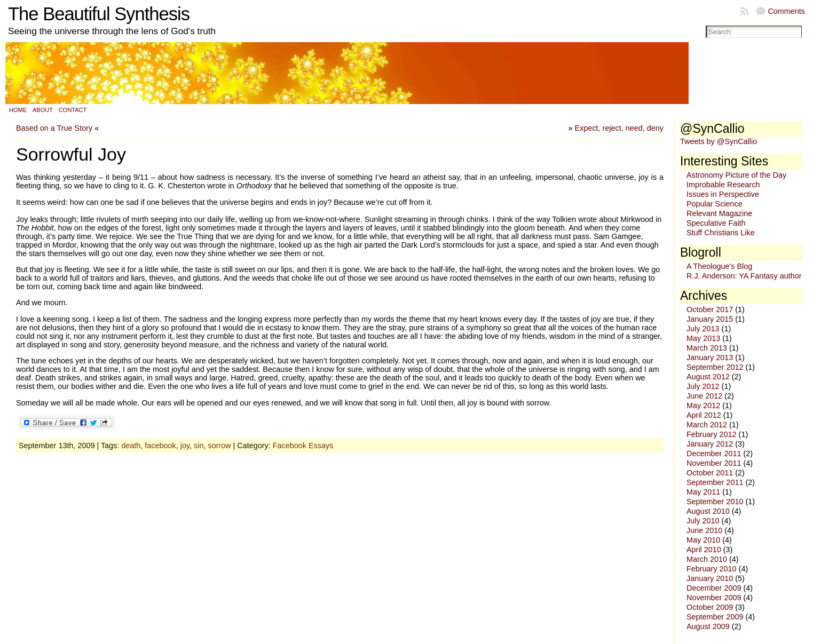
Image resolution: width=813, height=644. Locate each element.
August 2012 (708, 377)
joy (185, 446)
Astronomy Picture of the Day (736, 175)
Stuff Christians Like (721, 233)
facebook (160, 446)
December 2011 (714, 454)
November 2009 (714, 598)
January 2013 (710, 357)
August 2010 (708, 511)
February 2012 (712, 434)
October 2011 (710, 473)
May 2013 (703, 338)
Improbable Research (723, 185)
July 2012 (703, 386)
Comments (786, 11)
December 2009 (714, 588)
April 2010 (704, 550)
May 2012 (703, 406)
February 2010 (712, 569)
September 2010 (715, 502)
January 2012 (710, 444)
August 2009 (708, 626)
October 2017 (710, 309)
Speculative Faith (716, 223)
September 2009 (715, 617)
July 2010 (703, 521)
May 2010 (703, 540)
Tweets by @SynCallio (719, 141)
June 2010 (704, 530)
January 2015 (710, 319)
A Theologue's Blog (719, 266)
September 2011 (715, 482)
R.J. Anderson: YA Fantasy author (744, 276)
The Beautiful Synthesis (99, 14)
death (131, 446)
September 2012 (715, 367)
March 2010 (707, 559)
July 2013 (703, 329)
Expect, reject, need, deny (619, 128)
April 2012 (704, 415)
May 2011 (703, 492)
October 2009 (710, 607)
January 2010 (710, 578)
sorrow (219, 446)
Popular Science (715, 204)
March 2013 (707, 348)
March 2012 (707, 425)
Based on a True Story (54, 128)
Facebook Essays (303, 446)
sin (199, 446)
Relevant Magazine (719, 213)
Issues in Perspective (723, 194)
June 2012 (704, 396)
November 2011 (714, 463)
